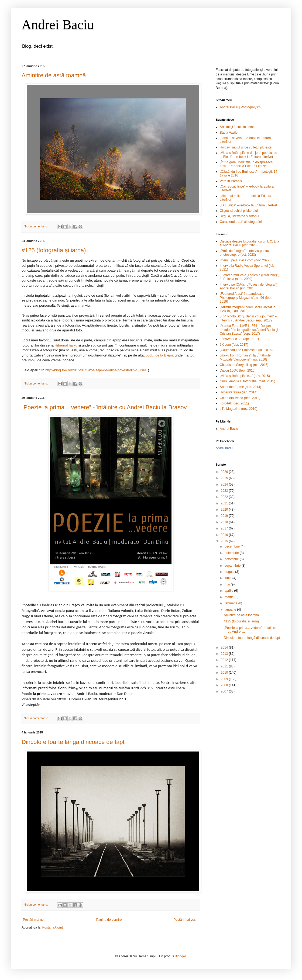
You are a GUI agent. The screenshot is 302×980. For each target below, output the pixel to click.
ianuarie (231, 610)
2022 (225, 497)
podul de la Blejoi (159, 355)
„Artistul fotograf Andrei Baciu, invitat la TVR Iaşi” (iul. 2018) (248, 309)
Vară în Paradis (231, 181)
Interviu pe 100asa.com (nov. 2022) (245, 260)
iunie (229, 578)
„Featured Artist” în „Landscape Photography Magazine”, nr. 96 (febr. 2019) (246, 298)
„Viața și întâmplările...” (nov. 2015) (245, 376)
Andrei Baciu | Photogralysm (240, 107)
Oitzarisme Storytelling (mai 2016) (244, 365)
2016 (225, 535)
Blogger (180, 956)
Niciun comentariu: (36, 226)
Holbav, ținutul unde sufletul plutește (246, 147)
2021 (225, 503)
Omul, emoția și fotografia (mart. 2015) (247, 381)
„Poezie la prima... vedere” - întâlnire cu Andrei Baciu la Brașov (104, 407)
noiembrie (232, 553)
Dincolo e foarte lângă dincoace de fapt (73, 742)
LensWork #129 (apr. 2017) (239, 339)
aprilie (229, 591)
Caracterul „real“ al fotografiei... (242, 222)
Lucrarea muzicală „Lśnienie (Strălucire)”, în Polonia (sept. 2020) (249, 277)
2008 (225, 685)
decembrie (233, 546)
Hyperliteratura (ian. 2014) (238, 392)
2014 (225, 647)
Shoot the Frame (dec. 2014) (240, 387)
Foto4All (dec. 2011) (234, 403)
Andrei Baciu (58, 25)
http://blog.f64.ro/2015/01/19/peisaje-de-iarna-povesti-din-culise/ (96, 370)
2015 (225, 541)
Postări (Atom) (53, 927)
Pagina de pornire (109, 920)
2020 (225, 510)
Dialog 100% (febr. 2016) (238, 370)
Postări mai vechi (186, 920)
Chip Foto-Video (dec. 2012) (240, 398)
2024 (225, 484)
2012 (225, 660)
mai (228, 584)
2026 (225, 472)
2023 (225, 491)
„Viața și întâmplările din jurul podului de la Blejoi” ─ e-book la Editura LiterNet (248, 155)
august (230, 572)
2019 (225, 516)
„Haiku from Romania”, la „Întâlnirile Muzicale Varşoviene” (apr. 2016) (245, 357)
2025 (225, 478)
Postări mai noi (34, 920)
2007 (225, 691)
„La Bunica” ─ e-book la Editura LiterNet (248, 205)
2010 (225, 673)
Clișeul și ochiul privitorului (239, 211)
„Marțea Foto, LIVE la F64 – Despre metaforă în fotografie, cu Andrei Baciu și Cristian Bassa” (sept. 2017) (249, 330)
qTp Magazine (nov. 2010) (238, 409)
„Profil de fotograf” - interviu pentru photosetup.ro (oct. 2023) (244, 253)
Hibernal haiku (66, 345)
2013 (225, 654)
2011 (225, 666)
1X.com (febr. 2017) (234, 345)
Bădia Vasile (229, 133)
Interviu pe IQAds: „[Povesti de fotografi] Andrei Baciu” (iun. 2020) (248, 286)
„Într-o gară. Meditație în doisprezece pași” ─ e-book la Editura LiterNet (246, 164)
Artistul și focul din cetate (238, 127)
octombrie (232, 559)
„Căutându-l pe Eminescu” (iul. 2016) (246, 350)
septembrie (233, 566)
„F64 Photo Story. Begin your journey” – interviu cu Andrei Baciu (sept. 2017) (248, 318)
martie (230, 597)
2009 (225, 679)
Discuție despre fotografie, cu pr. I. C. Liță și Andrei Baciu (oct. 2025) (249, 243)
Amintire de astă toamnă (54, 75)
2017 (225, 528)
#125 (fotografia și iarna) (54, 250)
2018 (225, 522)
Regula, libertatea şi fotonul (239, 216)
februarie (231, 603)
